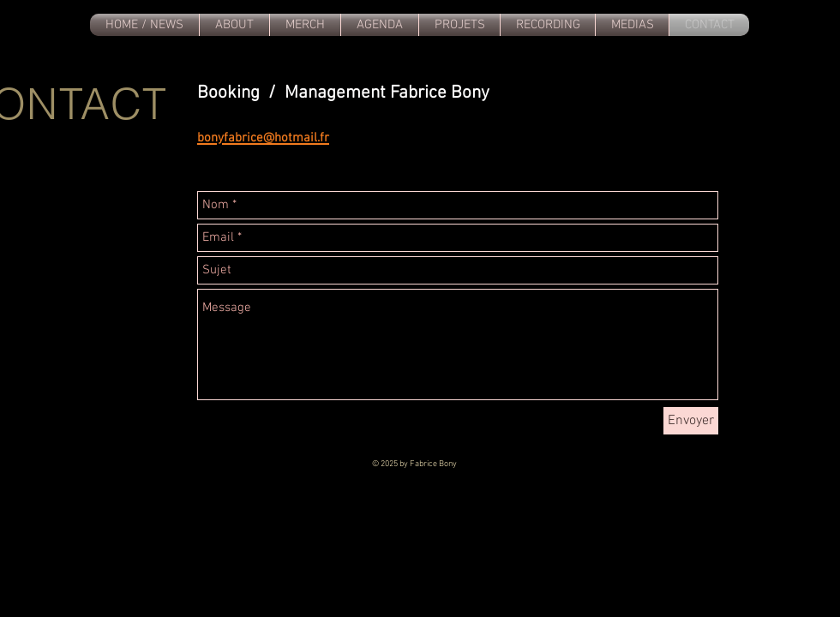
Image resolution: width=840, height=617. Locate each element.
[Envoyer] (691, 421)
